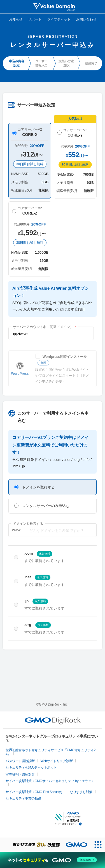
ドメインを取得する (35, 487)
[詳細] (80, 309)
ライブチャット (59, 19)
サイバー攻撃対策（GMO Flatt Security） (35, 792)
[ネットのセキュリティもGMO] (53, 860)
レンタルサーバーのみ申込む (42, 506)
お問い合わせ (86, 19)
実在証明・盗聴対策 (20, 775)
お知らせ (16, 19)
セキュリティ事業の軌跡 (23, 798)
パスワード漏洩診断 (20, 761)
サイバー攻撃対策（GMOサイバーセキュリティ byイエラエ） (50, 781)
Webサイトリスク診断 (57, 761)
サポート (35, 19)
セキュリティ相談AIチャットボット (31, 767)
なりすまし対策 (81, 792)
